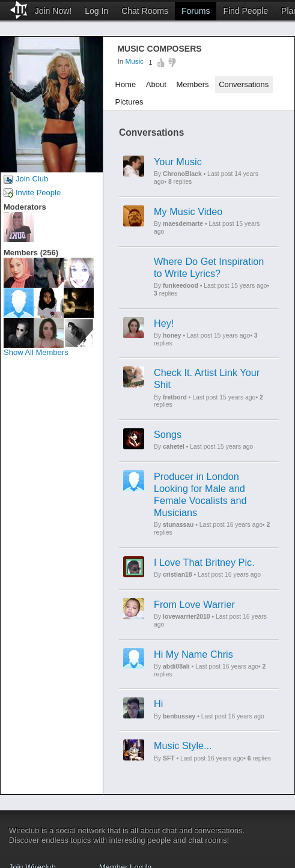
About (156, 84)
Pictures (129, 102)
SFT (169, 758)
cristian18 (178, 575)
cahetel (174, 447)
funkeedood (181, 286)
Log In (96, 11)
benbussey (179, 716)
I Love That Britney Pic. (204, 562)
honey (172, 335)
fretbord (175, 397)
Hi (158, 703)
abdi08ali (176, 666)
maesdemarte (183, 224)
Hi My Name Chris (193, 654)
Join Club (32, 179)
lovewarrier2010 (187, 617)
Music (134, 62)
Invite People (38, 193)
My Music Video (188, 211)
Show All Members (36, 352)
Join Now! (53, 11)
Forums (196, 11)
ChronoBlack (182, 174)
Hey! (164, 323)
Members (192, 84)
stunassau (178, 525)
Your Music (178, 162)
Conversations (244, 84)
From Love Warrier (194, 604)
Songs (168, 434)
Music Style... (183, 745)
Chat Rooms (145, 11)
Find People (245, 11)
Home (126, 84)
